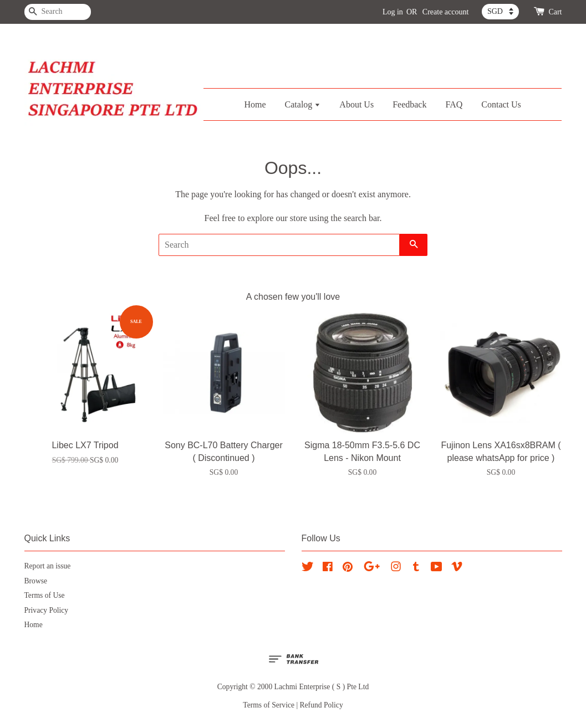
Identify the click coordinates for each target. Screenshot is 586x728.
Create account (446, 12)
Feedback (409, 104)
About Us (356, 104)
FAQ (454, 104)
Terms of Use (45, 595)
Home (255, 104)
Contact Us (501, 104)
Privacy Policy (47, 610)
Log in (393, 12)
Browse (36, 581)
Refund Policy (322, 705)
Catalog (303, 104)
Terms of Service (269, 705)
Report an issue (48, 566)
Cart (555, 12)
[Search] (58, 12)
